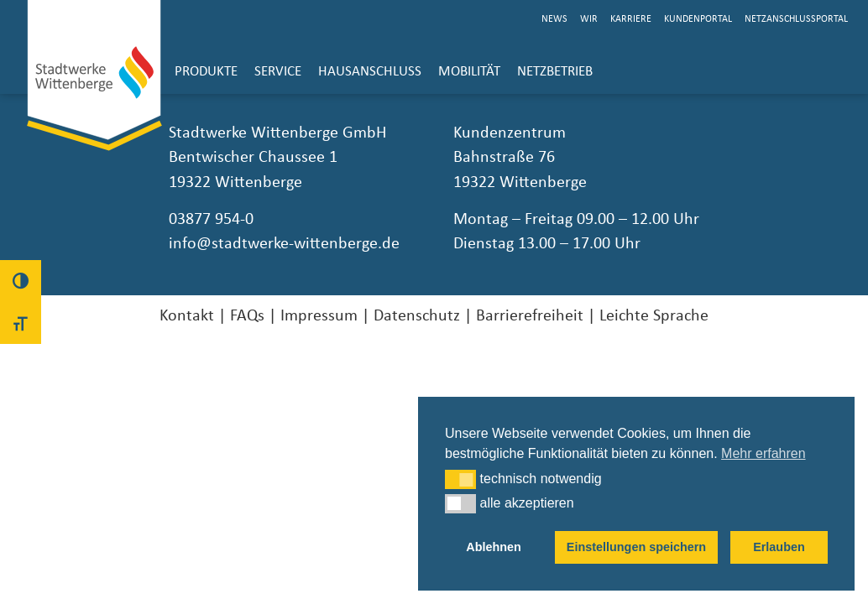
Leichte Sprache (654, 315)
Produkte (206, 71)
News (554, 19)
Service (278, 71)
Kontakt (187, 315)
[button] (460, 479)
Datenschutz (417, 315)
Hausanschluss (370, 71)
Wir (589, 19)
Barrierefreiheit (530, 315)
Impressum (319, 315)
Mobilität (469, 71)
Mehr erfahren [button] (763, 453)
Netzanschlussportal (796, 19)
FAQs (247, 315)
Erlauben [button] (779, 547)
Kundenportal (698, 19)
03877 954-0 (211, 219)
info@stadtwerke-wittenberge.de (284, 243)
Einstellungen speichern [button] (636, 547)
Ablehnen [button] (494, 547)
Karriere (631, 19)
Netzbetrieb (555, 71)
